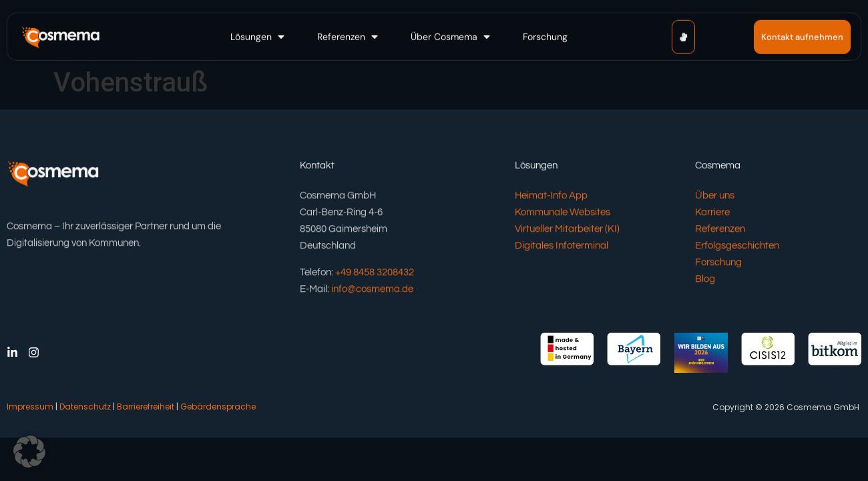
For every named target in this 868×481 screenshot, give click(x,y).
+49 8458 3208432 (375, 274)
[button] (259, 35)
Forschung (718, 264)
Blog (705, 281)
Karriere (712, 214)
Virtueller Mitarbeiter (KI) (567, 231)
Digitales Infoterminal (562, 248)
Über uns (715, 197)
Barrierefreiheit (146, 407)
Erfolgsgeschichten (737, 248)
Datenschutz (85, 407)
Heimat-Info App (551, 197)
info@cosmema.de (372, 290)
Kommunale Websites (563, 214)
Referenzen (720, 231)
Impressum (30, 407)
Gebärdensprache (218, 407)
